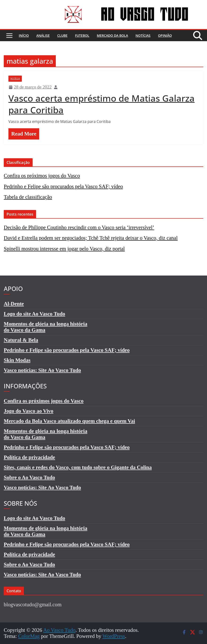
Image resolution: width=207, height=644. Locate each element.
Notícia (15, 79)
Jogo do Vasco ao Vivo (29, 411)
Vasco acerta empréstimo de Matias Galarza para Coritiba (102, 104)
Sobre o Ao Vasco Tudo (29, 477)
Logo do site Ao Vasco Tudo (34, 314)
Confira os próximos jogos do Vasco (42, 176)
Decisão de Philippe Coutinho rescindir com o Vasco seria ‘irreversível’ (79, 227)
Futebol (82, 35)
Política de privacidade (29, 457)
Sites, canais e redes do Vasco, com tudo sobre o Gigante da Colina (78, 467)
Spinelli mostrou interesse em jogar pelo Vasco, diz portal (64, 249)
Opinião (165, 35)
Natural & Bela (21, 340)
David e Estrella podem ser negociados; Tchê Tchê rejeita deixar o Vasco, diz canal (91, 238)
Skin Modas (17, 360)
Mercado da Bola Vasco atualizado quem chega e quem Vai (69, 421)
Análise (43, 35)
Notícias (143, 35)
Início (24, 35)
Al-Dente (14, 304)
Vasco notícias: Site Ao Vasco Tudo (42, 370)
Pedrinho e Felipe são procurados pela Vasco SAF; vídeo (63, 186)
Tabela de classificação (28, 197)
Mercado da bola (112, 35)
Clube (62, 35)
